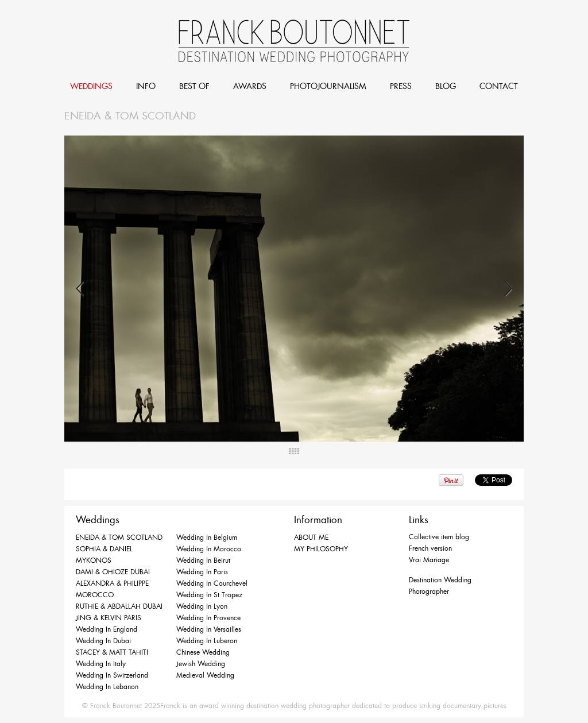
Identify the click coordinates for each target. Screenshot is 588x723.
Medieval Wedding (205, 675)
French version (430, 548)
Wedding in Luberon (207, 641)
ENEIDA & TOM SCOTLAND (119, 538)
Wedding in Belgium (207, 538)
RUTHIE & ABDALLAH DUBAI (119, 606)
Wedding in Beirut (203, 560)
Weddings (98, 520)
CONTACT (499, 86)
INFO (146, 86)
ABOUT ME (311, 538)
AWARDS (250, 86)
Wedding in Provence (208, 618)
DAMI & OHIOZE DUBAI (113, 572)
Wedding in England (107, 629)
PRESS (401, 86)
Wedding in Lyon (202, 606)
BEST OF (194, 86)
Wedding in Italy (101, 664)
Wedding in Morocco (209, 549)
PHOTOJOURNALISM (328, 86)
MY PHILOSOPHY (321, 549)
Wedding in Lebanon (107, 687)
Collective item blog (439, 537)
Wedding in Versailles (209, 629)
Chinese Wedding (203, 652)
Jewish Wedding (201, 664)
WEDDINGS (91, 86)
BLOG (446, 86)
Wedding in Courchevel (212, 583)
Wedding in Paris (202, 572)
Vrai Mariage (429, 560)
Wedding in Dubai (103, 641)
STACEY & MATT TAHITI (112, 652)
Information (318, 520)
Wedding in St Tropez (209, 595)
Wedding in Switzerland (112, 675)
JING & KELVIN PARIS (109, 618)
